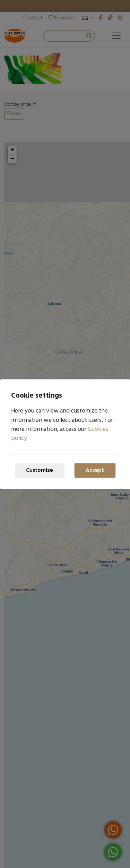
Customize (40, 470)
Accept (95, 470)
